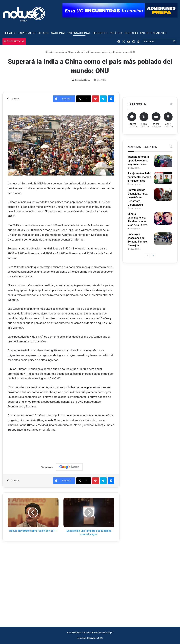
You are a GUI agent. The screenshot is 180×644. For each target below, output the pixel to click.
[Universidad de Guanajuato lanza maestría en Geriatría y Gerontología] (163, 194)
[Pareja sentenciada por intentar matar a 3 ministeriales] (163, 178)
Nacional (58, 33)
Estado (43, 33)
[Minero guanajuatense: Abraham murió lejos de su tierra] (163, 218)
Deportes (100, 33)
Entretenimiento (153, 33)
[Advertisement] (68, 444)
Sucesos (131, 33)
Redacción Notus (82, 80)
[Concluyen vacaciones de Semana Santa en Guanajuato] (163, 239)
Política (116, 33)
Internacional (79, 33)
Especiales (27, 33)
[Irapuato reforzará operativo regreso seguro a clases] (163, 161)
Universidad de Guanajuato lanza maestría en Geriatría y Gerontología (138, 197)
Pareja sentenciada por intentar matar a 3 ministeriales (139, 177)
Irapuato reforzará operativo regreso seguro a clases (138, 160)
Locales (10, 33)
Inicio (49, 52)
